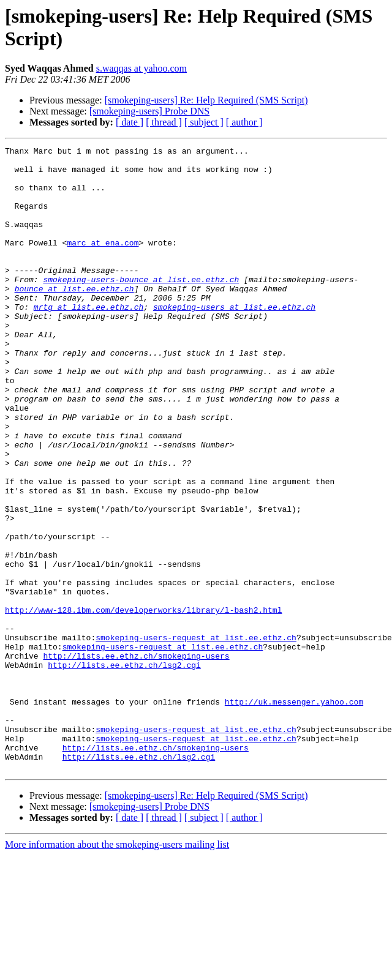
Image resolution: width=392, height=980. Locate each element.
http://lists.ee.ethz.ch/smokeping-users (136, 758)
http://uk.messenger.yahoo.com (294, 814)
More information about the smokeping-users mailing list (117, 969)
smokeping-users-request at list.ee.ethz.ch (196, 736)
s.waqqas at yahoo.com (141, 68)
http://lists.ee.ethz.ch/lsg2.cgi (124, 769)
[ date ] (130, 122)
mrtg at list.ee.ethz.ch (89, 340)
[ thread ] (164, 122)
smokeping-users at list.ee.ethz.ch (234, 340)
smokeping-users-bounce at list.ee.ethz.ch (141, 307)
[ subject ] (204, 122)
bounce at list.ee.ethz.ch (74, 318)
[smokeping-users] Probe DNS (149, 111)
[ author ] (244, 122)
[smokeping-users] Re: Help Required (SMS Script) (206, 100)
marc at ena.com (103, 263)
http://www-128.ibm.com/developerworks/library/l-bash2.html (143, 703)
